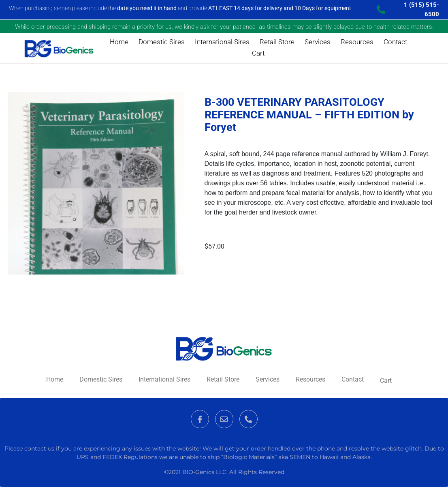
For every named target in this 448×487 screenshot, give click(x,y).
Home (119, 42)
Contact (395, 42)
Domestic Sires (162, 42)
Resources (357, 42)
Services (318, 42)
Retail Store (277, 42)
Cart (258, 53)
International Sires (222, 42)
